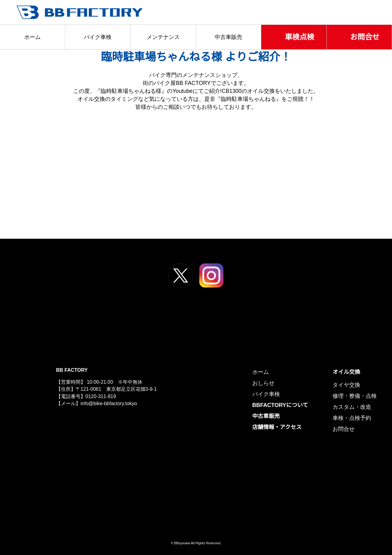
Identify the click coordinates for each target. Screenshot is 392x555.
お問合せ (365, 37)
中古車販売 (228, 37)
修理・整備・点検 (355, 396)
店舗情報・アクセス (278, 427)
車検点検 (300, 37)
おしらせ (265, 383)
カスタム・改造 (352, 407)
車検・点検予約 (352, 418)
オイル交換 (346, 372)
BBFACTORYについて (281, 405)
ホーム (33, 37)
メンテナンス (163, 37)
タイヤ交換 (346, 385)
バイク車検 (98, 37)
